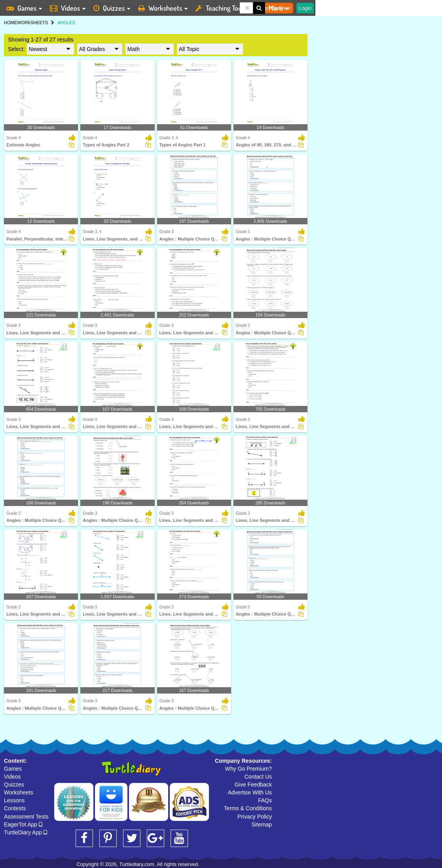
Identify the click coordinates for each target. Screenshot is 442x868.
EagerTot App (23, 824)
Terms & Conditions (248, 808)
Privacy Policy (255, 817)
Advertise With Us (250, 792)
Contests (15, 808)
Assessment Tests (26, 817)
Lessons (14, 800)
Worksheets (19, 792)
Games (13, 769)
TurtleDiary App (26, 832)
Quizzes (14, 785)
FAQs (265, 800)
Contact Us (258, 777)
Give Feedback (253, 785)
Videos (12, 777)
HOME (10, 23)
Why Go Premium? (249, 769)
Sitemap (262, 824)
